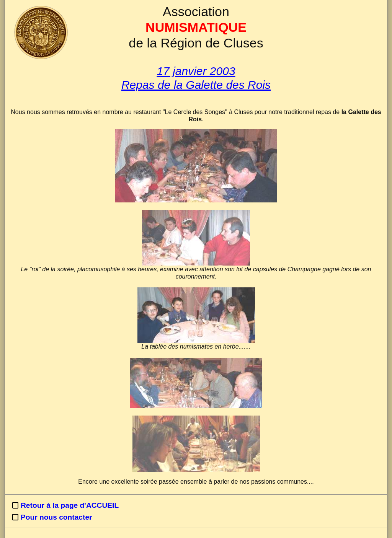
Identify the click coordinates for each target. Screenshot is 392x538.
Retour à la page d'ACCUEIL (70, 505)
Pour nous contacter (56, 517)
